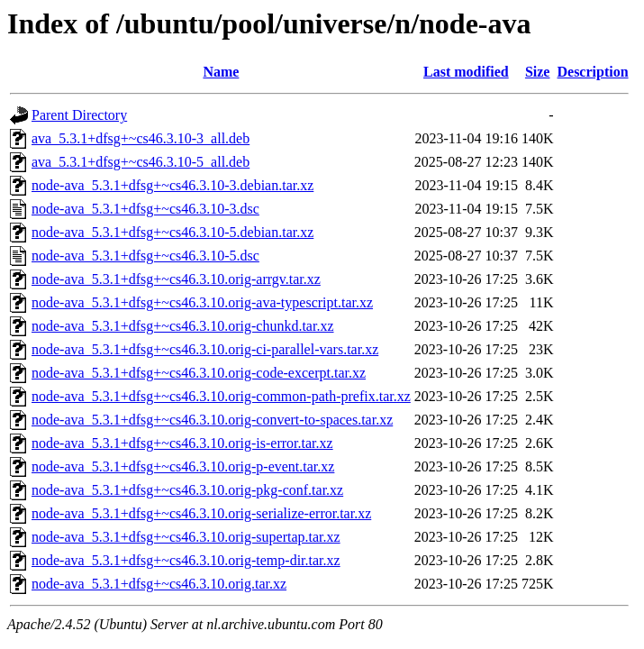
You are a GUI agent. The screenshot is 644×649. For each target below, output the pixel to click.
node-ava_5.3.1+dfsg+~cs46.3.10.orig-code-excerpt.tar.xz (199, 373)
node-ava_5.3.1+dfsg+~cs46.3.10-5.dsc (145, 256)
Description (592, 72)
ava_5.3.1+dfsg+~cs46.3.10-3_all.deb (141, 138)
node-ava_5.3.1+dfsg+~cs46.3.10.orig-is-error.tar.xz (182, 443)
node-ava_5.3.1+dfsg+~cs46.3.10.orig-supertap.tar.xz (186, 537)
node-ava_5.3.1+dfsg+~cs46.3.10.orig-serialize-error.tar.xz (201, 513)
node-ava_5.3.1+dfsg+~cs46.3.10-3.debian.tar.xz (172, 185)
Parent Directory (79, 115)
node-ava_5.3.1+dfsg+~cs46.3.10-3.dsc (145, 209)
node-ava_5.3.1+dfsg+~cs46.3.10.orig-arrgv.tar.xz (176, 279)
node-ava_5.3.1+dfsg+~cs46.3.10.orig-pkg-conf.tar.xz (187, 490)
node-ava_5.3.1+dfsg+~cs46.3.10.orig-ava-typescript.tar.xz (202, 302)
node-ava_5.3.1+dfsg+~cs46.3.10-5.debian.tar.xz (172, 232)
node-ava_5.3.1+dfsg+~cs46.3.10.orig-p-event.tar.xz (183, 466)
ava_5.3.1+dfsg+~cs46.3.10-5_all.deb (141, 162)
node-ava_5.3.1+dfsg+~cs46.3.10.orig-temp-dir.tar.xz (186, 560)
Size (538, 72)
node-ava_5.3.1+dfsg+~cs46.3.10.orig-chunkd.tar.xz (183, 326)
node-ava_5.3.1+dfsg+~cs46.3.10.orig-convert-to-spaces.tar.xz (212, 420)
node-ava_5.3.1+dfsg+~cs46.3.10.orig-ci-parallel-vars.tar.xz (205, 349)
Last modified (466, 72)
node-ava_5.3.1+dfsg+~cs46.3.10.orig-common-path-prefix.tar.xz (221, 396)
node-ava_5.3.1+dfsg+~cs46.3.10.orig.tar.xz (159, 584)
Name (221, 72)
